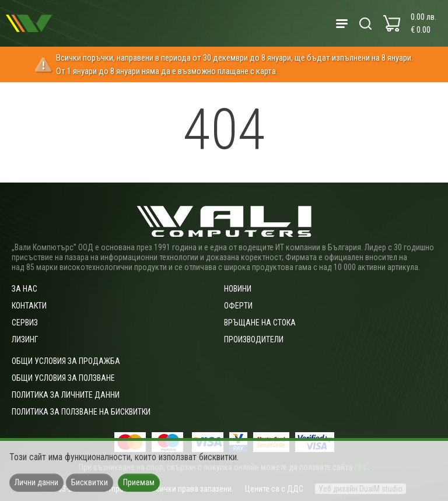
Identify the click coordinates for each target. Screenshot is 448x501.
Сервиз (25, 323)
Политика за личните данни (66, 395)
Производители (254, 339)
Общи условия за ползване (63, 378)
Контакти (29, 306)
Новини (238, 289)
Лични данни (36, 482)
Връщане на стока (260, 323)
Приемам (139, 482)
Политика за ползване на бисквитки (81, 412)
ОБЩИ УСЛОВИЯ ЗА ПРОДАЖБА (66, 361)
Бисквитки (90, 482)
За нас (24, 289)
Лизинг (25, 339)
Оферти (238, 306)
